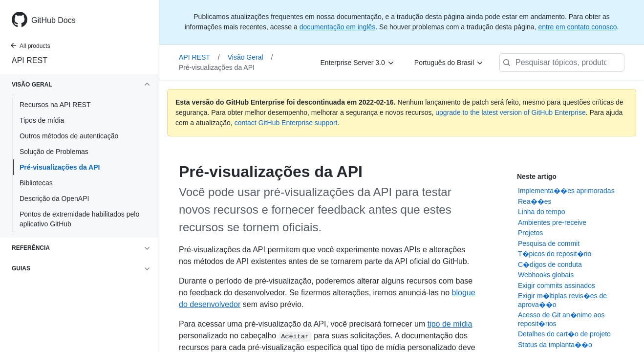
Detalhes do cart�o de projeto (564, 334)
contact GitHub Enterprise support (286, 123)
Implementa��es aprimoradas (566, 191)
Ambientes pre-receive (552, 222)
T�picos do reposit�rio (555, 254)
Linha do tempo (542, 212)
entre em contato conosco (577, 27)
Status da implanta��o (555, 345)
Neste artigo (537, 176)
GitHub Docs (54, 20)
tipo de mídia (450, 324)
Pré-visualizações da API (60, 167)
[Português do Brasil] (449, 63)
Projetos (530, 233)
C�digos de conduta (550, 264)
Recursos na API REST (55, 105)
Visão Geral (250, 57)
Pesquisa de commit (549, 243)
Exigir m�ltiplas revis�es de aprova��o (562, 300)
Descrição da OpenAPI (54, 198)
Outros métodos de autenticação (69, 136)
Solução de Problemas (54, 152)
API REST (30, 60)
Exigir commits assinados (557, 286)
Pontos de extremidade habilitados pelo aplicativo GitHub (79, 219)
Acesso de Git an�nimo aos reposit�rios (561, 319)
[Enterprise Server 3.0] (358, 63)
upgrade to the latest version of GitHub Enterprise (510, 112)
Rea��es (535, 201)
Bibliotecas (36, 183)
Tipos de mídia (42, 120)
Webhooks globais (546, 275)
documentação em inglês (338, 27)
